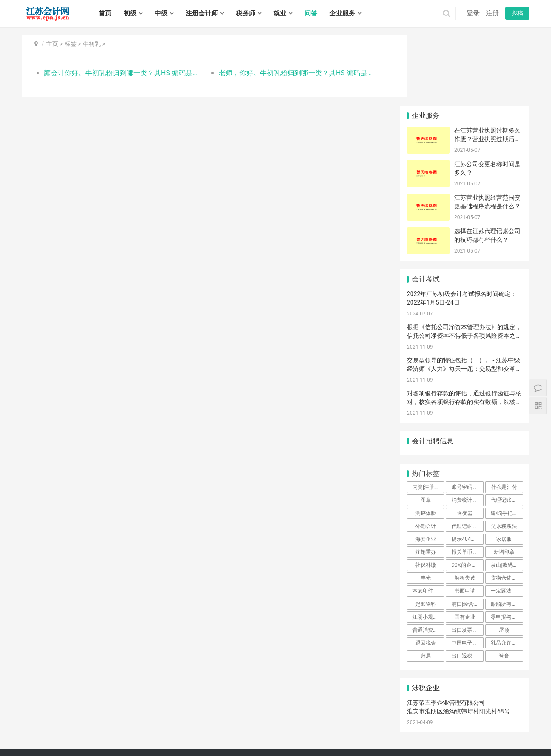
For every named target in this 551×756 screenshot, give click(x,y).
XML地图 (229, 712)
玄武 (183, 724)
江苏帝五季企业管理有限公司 (446, 632)
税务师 (246, 13)
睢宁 (490, 724)
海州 (322, 733)
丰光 (426, 507)
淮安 (113, 724)
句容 (201, 742)
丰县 (467, 724)
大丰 (62, 742)
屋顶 (504, 559)
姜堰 (236, 742)
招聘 (172, 699)
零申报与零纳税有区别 (507, 546)
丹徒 (166, 742)
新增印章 (504, 481)
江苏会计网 (254, 712)
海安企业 (426, 469)
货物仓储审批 (506, 507)
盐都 (485, 733)
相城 (131, 733)
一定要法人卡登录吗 (507, 520)
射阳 (27, 742)
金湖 (461, 733)
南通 (85, 724)
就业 (280, 13)
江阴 (386, 724)
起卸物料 (426, 533)
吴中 (120, 733)
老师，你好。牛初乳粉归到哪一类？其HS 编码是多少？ (286, 73)
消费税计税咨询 (467, 429)
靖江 (259, 742)
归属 (426, 585)
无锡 (38, 724)
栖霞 (241, 724)
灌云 (357, 733)
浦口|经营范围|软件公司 (467, 533)
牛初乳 (92, 44)
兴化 (248, 742)
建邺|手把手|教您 (507, 442)
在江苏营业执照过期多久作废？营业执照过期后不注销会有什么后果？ (487, 68)
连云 (311, 733)
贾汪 (432, 724)
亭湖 (473, 733)
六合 (281, 724)
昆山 (195, 733)
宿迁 (171, 724)
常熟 (166, 733)
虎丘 (108, 733)
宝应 (108, 742)
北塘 (339, 724)
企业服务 (342, 13)
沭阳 (306, 742)
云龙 (420, 724)
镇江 (148, 724)
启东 (276, 733)
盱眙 (450, 733)
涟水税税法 (504, 455)
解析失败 (465, 507)
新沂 (501, 724)
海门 (299, 733)
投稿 (517, 13)
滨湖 (374, 724)
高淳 (304, 724)
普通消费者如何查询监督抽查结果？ (428, 559)
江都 (96, 742)
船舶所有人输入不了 (507, 533)
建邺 (206, 724)
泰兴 (271, 742)
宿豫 (294, 742)
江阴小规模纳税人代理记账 (428, 546)
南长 (328, 724)
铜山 (455, 724)
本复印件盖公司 (428, 520)
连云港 (99, 724)
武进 (73, 733)
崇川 (218, 733)
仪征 (120, 742)
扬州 (136, 724)
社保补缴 (426, 494)
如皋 (288, 733)
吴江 (155, 733)
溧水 (293, 724)
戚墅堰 (47, 733)
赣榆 (334, 733)
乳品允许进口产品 (507, 572)
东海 (346, 733)
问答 (311, 13)
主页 (52, 44)
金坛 (96, 733)
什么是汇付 (504, 417)
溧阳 (85, 733)
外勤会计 (426, 455)
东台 (50, 742)
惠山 (362, 724)
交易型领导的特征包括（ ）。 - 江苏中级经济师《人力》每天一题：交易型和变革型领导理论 (464, 298)
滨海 (508, 733)
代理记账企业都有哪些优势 (507, 429)
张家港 (180, 733)
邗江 (85, 742)
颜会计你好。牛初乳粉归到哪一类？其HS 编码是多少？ (119, 73)
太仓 (206, 733)
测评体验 (426, 442)
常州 (62, 724)
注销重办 (426, 481)
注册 (492, 13)
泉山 (443, 724)
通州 (241, 733)
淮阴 (404, 733)
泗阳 (317, 742)
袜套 (504, 585)
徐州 (50, 724)
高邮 (131, 742)
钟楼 (33, 733)
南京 (27, 724)
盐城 (125, 724)
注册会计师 (202, 13)
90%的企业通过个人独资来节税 (467, 494)
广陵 (73, 742)
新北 (62, 733)
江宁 (269, 724)
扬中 (189, 742)
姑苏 (143, 733)
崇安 (316, 724)
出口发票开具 (467, 559)
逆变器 (465, 442)
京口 (143, 742)
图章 (426, 429)
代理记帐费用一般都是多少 (467, 455)
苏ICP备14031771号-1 (192, 712)
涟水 (427, 733)
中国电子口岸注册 (467, 572)
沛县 (478, 724)
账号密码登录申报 (467, 417)
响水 (496, 733)
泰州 (160, 724)
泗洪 (329, 742)
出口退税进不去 (467, 585)
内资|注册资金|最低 (428, 417)
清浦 (415, 733)
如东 (264, 733)
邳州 (513, 724)
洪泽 (438, 733)
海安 (253, 733)
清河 (381, 733)
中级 (161, 13)
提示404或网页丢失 (467, 469)
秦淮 (195, 724)
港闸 (229, 733)
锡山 (351, 724)
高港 (224, 742)
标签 (71, 44)
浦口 (229, 724)
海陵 (213, 742)
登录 (473, 13)
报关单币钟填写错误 (467, 481)
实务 (152, 699)
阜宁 (520, 733)
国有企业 (465, 546)
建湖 (38, 742)
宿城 (282, 742)
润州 (155, 742)
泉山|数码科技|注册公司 (507, 494)
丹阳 (178, 742)
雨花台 (255, 724)
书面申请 (465, 520)
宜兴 (397, 724)
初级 (130, 13)
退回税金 (426, 572)
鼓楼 (218, 724)
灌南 (369, 733)
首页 (105, 13)
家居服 (504, 469)
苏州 (73, 724)
